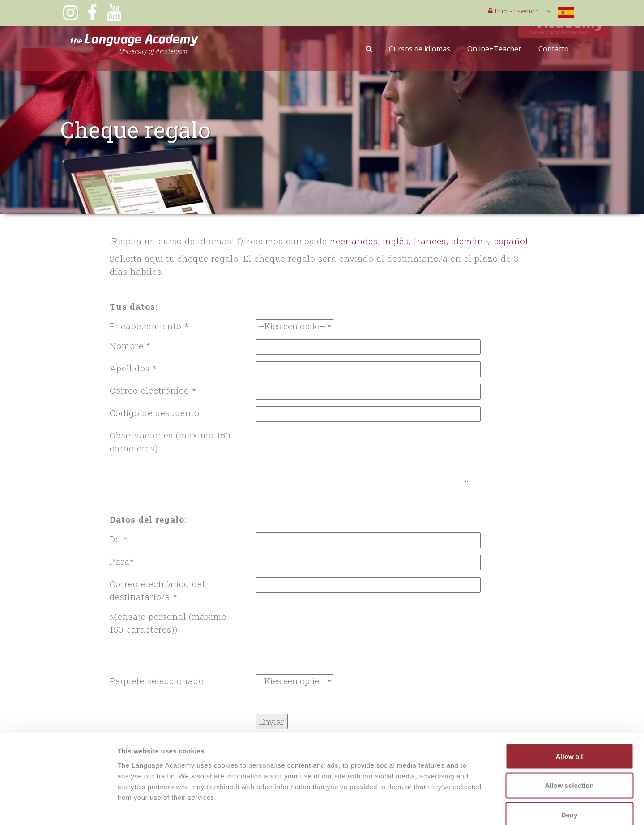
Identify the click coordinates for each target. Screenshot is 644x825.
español (511, 241)
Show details (470, 807)
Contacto (554, 49)
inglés (396, 241)
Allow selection (569, 737)
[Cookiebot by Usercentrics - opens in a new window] (58, 808)
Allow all (569, 708)
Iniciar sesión (514, 11)
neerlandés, (355, 241)
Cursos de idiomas (420, 49)
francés (430, 241)
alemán (467, 241)
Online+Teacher (494, 49)
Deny (569, 766)
